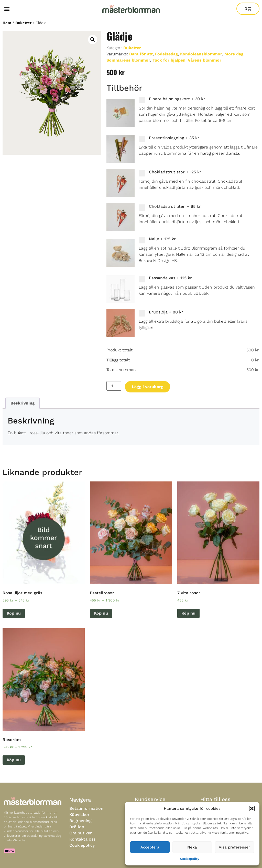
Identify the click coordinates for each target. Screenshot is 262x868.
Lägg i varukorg (148, 387)
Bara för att (141, 54)
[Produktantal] (114, 386)
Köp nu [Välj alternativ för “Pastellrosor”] (101, 613)
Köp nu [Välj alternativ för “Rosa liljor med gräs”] (14, 613)
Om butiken (81, 833)
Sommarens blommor (128, 60)
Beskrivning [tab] (23, 403)
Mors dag (234, 54)
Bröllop (77, 827)
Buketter (23, 23)
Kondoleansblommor (201, 54)
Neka (192, 847)
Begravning (80, 821)
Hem (7, 23)
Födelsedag (166, 54)
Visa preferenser (234, 847)
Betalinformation (86, 808)
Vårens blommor (205, 60)
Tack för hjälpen (169, 60)
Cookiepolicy (190, 859)
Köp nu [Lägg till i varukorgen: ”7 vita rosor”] (188, 613)
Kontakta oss (82, 839)
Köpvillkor (79, 815)
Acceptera (150, 847)
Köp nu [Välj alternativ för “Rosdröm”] (14, 760)
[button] (252, 808)
